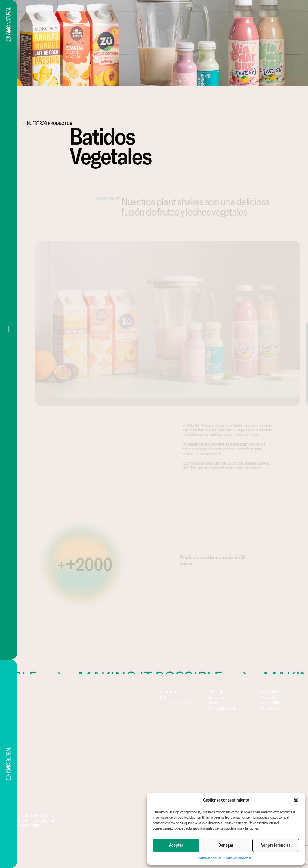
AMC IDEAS (267, 697)
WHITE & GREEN (270, 703)
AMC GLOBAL (268, 692)
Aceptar (176, 845)
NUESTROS (46, 124)
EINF (163, 697)
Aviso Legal (217, 692)
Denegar (226, 845)
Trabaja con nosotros (175, 703)
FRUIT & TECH (269, 708)
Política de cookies (209, 858)
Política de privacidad (238, 858)
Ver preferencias (276, 845)
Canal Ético (168, 692)
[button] (296, 800)
